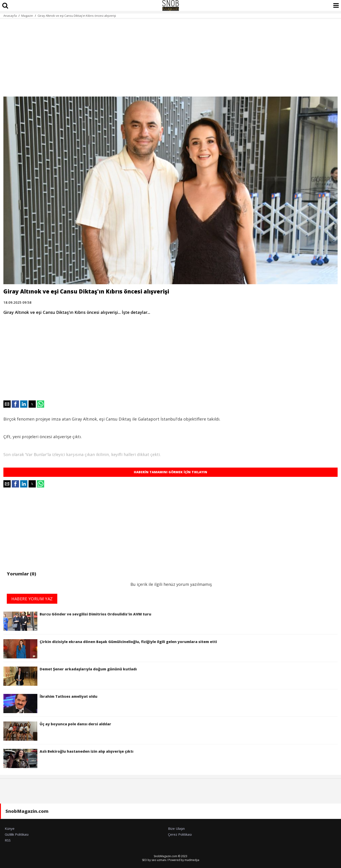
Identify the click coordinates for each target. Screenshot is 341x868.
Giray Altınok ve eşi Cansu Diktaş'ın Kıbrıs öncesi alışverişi (77, 16)
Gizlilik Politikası (17, 834)
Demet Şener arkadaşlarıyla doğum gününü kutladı (70, 676)
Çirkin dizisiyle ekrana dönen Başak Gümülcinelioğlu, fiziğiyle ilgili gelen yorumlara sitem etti (110, 649)
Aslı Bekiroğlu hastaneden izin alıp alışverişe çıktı (68, 758)
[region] (170, 55)
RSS (8, 840)
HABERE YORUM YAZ (32, 599)
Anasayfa (10, 16)
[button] (7, 404)
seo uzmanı (159, 860)
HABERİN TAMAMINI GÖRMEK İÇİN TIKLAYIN (170, 472)
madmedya (192, 860)
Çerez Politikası (180, 834)
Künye (10, 828)
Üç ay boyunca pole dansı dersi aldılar (57, 731)
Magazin (27, 16)
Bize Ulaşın (176, 828)
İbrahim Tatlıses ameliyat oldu (51, 704)
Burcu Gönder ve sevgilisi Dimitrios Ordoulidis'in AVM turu (77, 621)
